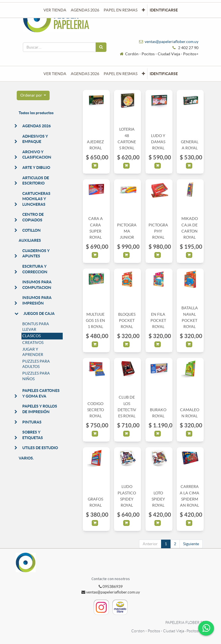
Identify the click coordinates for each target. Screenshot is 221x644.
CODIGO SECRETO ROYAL (96, 410)
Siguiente (191, 544)
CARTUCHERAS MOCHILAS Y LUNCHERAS (36, 199)
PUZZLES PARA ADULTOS (36, 364)
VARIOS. (26, 458)
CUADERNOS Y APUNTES (36, 253)
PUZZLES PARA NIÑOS (36, 376)
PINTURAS (32, 422)
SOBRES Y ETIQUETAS (33, 435)
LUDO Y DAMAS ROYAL (158, 142)
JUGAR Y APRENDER (33, 352)
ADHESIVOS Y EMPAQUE (35, 139)
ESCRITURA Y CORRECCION (35, 269)
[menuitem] (55, 74)
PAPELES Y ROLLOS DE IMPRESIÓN (40, 409)
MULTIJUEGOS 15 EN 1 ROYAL (95, 321)
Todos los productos (36, 113)
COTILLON (31, 230)
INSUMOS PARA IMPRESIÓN (37, 300)
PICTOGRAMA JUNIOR (127, 231)
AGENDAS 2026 (37, 126)
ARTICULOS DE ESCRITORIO (36, 181)
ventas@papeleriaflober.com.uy (172, 42)
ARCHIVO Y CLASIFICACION (37, 155)
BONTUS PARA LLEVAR (36, 327)
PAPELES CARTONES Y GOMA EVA (41, 393)
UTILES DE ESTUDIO (40, 448)
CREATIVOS (33, 343)
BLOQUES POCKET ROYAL (127, 321)
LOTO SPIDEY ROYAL (158, 499)
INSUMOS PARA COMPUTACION (37, 285)
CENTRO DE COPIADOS (33, 217)
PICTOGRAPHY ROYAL (158, 231)
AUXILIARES (30, 240)
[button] (143, 74)
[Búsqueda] (101, 47)
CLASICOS (31, 336)
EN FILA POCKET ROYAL (158, 321)
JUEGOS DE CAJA (39, 313)
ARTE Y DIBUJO (36, 167)
